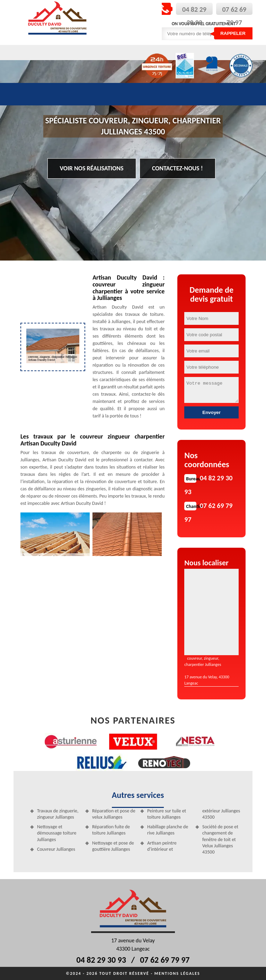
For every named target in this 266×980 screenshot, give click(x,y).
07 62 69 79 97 (165, 960)
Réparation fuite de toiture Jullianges (111, 830)
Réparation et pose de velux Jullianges (114, 814)
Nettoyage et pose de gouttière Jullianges (113, 846)
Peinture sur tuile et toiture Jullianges (167, 814)
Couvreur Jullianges (56, 849)
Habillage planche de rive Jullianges (168, 830)
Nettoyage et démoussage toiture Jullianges (57, 833)
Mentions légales (177, 973)
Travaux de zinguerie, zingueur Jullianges (58, 814)
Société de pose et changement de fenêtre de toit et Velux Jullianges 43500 (220, 839)
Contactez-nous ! (178, 168)
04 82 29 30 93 (101, 960)
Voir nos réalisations (92, 168)
